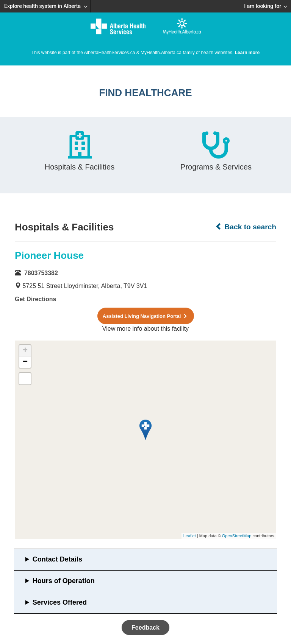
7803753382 (41, 273)
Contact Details (57, 559)
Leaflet (190, 536)
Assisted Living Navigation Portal (145, 316)
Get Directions (35, 299)
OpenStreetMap (237, 536)
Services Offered (60, 602)
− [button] (25, 362)
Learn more (247, 53)
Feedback (145, 628)
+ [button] (25, 351)
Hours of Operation (64, 581)
